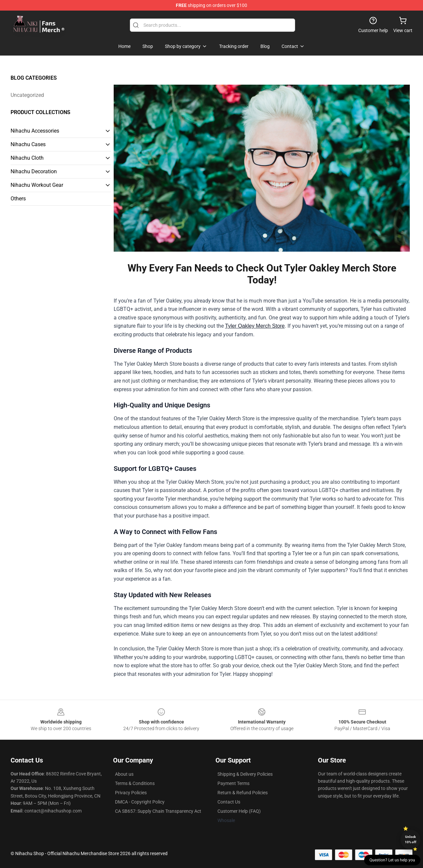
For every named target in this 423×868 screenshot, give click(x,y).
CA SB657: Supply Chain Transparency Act (158, 811)
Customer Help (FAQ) (239, 811)
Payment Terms (233, 783)
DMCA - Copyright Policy (140, 802)
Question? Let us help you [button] (392, 860)
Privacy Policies (131, 793)
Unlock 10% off (411, 839)
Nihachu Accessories (35, 131)
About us (124, 774)
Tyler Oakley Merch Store (255, 326)
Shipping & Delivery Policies (245, 774)
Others (18, 199)
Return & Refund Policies (243, 793)
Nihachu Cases (28, 144)
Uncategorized (27, 95)
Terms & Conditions (135, 783)
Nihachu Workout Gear (37, 185)
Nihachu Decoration (34, 171)
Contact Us (229, 802)
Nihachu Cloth (27, 158)
